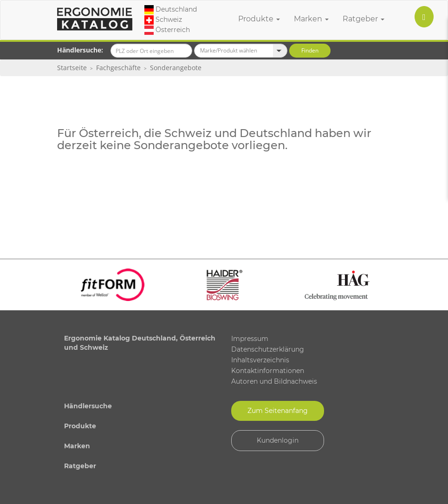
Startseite (72, 68)
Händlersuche (88, 406)
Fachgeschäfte (118, 68)
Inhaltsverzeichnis (260, 360)
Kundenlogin (278, 440)
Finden (310, 50)
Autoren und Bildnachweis (274, 381)
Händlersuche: (80, 50)
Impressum (250, 339)
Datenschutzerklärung (268, 349)
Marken (311, 19)
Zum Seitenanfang (278, 411)
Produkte (259, 19)
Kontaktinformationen (268, 371)
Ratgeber (364, 19)
